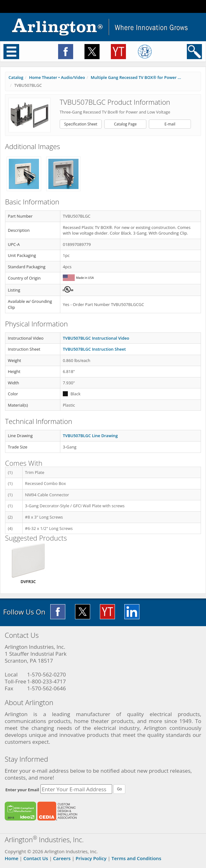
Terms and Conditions (136, 858)
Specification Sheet (81, 124)
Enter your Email (22, 790)
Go (119, 789)
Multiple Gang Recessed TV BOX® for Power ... (136, 77)
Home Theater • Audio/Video (57, 77)
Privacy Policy (91, 858)
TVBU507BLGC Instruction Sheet (94, 349)
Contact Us (36, 858)
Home (11, 858)
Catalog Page (125, 124)
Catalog (16, 77)
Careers (62, 858)
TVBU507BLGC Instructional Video (96, 338)
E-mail (170, 124)
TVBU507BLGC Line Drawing (90, 436)
